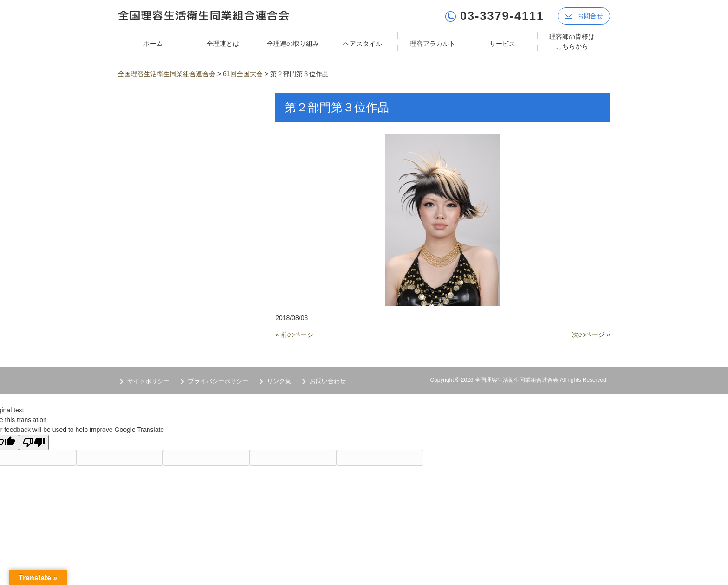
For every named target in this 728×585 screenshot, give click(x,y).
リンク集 (279, 381)
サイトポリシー (148, 381)
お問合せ (584, 15)
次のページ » (591, 334)
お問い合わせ (328, 381)
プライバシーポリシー (218, 381)
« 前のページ (294, 334)
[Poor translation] (34, 442)
